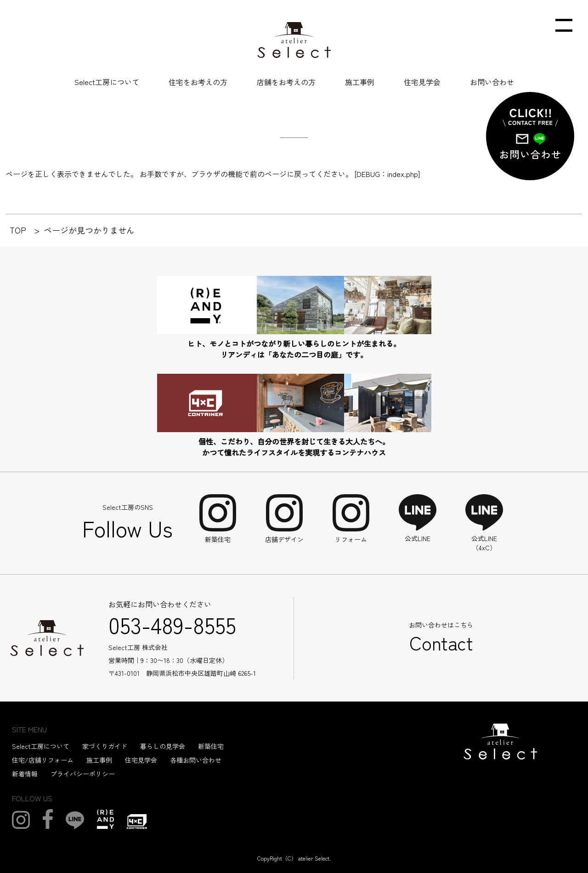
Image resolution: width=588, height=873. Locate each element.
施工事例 (360, 82)
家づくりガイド (105, 746)
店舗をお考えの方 (286, 82)
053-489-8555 (172, 624)
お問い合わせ (492, 82)
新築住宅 (211, 746)
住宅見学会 (422, 82)
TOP (18, 230)
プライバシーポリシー (83, 774)
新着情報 (25, 774)
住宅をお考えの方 (198, 82)
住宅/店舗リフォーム (43, 760)
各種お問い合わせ (196, 760)
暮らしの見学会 (163, 746)
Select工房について (107, 82)
